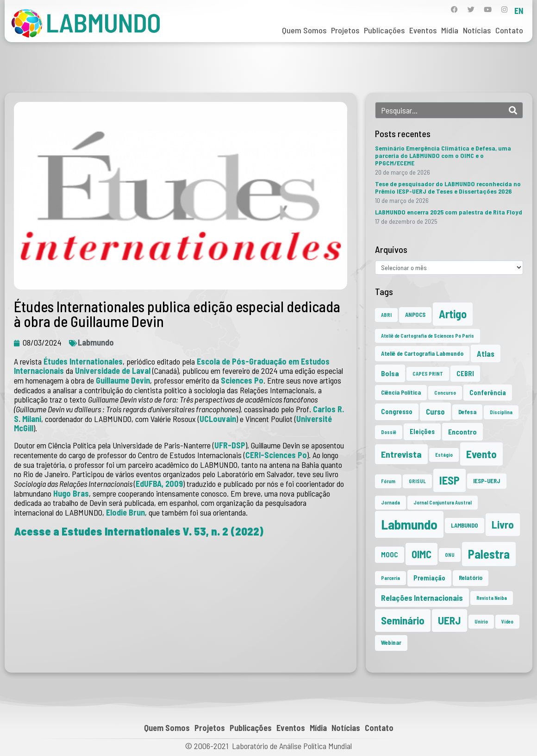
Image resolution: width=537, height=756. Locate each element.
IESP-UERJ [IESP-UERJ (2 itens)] (487, 481)
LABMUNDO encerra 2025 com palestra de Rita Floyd (449, 212)
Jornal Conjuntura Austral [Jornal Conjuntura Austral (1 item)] (443, 502)
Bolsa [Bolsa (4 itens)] (390, 373)
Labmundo (96, 342)
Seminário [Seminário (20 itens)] (403, 620)
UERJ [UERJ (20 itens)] (450, 620)
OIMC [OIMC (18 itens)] (421, 554)
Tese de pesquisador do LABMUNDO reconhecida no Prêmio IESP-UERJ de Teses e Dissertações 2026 (448, 187)
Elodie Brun (125, 512)
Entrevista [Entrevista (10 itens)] (401, 454)
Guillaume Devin (123, 380)
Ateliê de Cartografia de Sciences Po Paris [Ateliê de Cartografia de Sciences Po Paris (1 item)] (428, 336)
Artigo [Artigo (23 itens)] (453, 314)
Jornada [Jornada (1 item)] (390, 502)
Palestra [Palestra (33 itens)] (489, 554)
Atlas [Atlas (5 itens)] (486, 353)
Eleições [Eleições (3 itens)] (422, 432)
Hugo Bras (71, 493)
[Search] (513, 110)
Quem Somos (304, 30)
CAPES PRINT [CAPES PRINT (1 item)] (428, 374)
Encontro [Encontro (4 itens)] (462, 432)
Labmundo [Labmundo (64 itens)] (409, 524)
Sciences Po (242, 380)
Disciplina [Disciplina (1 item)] (501, 412)
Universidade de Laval (114, 371)
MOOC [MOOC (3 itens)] (390, 555)
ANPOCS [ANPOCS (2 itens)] (415, 315)
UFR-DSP (230, 445)
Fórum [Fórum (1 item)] (388, 481)
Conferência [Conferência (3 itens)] (488, 393)
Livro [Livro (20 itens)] (503, 524)
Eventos (423, 30)
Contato (509, 30)
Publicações (384, 30)
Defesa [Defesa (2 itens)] (467, 412)
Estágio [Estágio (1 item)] (444, 455)
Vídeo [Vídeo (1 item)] (507, 621)
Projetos (345, 30)
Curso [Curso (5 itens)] (435, 411)
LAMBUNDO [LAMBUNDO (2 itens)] (465, 525)
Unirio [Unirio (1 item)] (481, 621)
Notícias (477, 30)
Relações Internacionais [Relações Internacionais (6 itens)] (422, 598)
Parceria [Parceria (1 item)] (390, 578)
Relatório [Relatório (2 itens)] (471, 578)
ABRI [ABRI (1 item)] (386, 315)
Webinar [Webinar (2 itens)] (391, 643)
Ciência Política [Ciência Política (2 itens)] (401, 392)
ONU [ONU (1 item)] (450, 555)
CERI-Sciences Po (276, 455)
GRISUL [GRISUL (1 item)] (417, 481)
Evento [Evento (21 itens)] (481, 454)
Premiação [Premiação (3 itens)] (429, 578)
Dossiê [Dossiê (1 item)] (389, 432)
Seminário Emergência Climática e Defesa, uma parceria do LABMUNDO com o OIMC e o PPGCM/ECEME (443, 155)
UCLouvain (218, 419)
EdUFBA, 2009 (159, 484)
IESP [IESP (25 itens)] (450, 480)
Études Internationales (83, 361)
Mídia (450, 30)
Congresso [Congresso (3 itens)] (397, 412)
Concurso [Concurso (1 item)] (445, 393)
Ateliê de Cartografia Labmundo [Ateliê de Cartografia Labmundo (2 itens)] (422, 353)
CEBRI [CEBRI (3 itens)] (465, 374)
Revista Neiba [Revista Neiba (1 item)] (492, 598)
